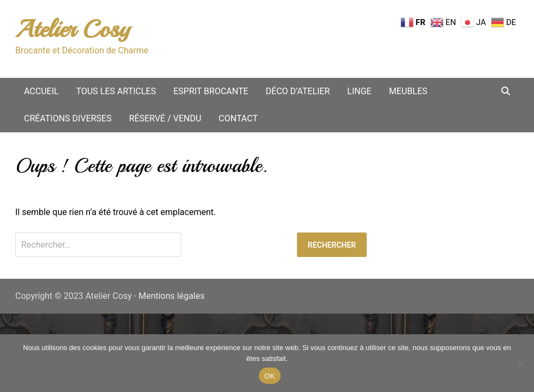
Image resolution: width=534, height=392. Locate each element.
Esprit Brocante (211, 91)
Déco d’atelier (298, 91)
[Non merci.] (520, 363)
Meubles (408, 91)
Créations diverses (68, 118)
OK (269, 376)
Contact (238, 118)
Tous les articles (116, 91)
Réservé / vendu (165, 118)
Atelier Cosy (72, 29)
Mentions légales (171, 296)
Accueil (41, 91)
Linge (359, 91)
